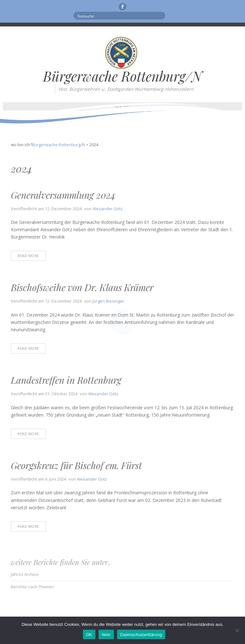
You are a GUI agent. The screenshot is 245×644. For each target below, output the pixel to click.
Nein (106, 635)
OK (89, 635)
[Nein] (237, 630)
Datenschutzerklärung (141, 635)
